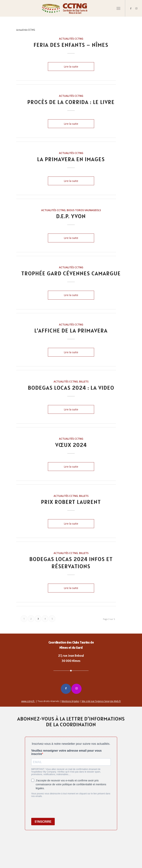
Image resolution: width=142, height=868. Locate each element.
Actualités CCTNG (71, 39)
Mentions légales (70, 701)
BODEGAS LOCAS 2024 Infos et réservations (71, 563)
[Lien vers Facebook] (131, 8)
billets (84, 382)
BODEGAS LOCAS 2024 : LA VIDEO (71, 388)
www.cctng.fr (28, 701)
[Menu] (118, 8)
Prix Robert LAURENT (71, 502)
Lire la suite (71, 66)
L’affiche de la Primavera (71, 330)
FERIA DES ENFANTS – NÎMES (71, 45)
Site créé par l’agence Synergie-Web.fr (101, 701)
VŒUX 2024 (71, 445)
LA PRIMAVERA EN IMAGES (71, 159)
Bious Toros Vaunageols (84, 210)
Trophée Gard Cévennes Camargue (71, 273)
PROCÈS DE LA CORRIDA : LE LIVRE (71, 102)
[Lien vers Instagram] (136, 8)
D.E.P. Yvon (71, 216)
